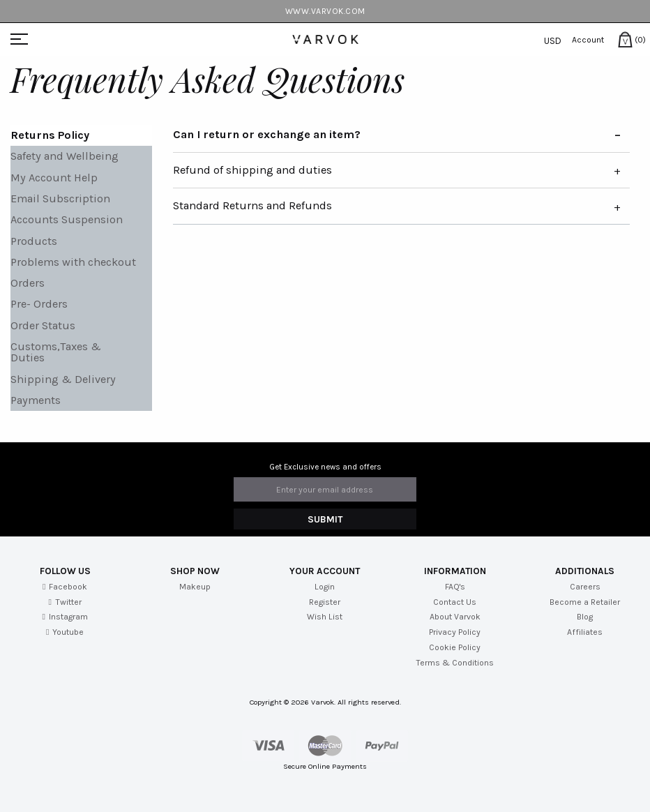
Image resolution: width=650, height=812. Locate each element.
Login (325, 587)
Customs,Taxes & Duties (56, 352)
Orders (28, 283)
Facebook (65, 587)
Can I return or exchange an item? (267, 134)
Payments (36, 400)
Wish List (325, 617)
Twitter (65, 602)
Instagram (65, 617)
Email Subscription (60, 198)
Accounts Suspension (67, 219)
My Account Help (54, 178)
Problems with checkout (73, 262)
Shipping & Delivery (63, 379)
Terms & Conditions (455, 663)
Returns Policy (50, 135)
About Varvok (455, 617)
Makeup (195, 587)
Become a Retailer (585, 602)
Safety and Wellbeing (65, 156)
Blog (585, 617)
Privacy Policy (455, 632)
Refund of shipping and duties (252, 170)
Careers (585, 587)
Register (325, 602)
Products (34, 241)
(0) (626, 40)
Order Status (43, 325)
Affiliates (585, 632)
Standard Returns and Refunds (252, 205)
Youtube (65, 632)
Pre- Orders (39, 304)
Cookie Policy (455, 647)
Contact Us (455, 602)
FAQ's (455, 587)
